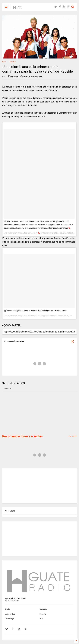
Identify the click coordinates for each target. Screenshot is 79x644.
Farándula (12, 62)
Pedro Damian (36, 316)
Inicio (4, 62)
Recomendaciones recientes (23, 436)
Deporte (43, 614)
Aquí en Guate (11, 614)
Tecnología (10, 619)
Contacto (43, 609)
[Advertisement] (23, 413)
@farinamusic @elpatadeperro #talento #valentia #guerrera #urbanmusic (35, 311)
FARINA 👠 (35, 233)
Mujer (42, 619)
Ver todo (73, 436)
